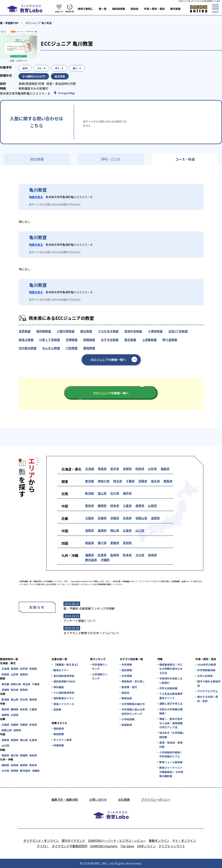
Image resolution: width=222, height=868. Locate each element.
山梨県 (152, 506)
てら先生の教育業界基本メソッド (171, 696)
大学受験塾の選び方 (133, 704)
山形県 (152, 469)
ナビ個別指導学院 (64, 693)
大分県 (140, 555)
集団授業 (59, 734)
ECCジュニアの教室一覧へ (108, 360)
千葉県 (130, 481)
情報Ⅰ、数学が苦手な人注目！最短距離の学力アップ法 (171, 723)
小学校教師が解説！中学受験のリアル (171, 754)
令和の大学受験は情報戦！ (171, 711)
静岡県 (102, 506)
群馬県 (168, 481)
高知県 (127, 543)
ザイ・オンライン (184, 840)
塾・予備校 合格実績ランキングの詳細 (89, 608)
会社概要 (124, 799)
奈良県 (127, 518)
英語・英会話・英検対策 (171, 745)
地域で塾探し (85, 9)
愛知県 (90, 506)
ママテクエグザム (208, 691)
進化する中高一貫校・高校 (208, 699)
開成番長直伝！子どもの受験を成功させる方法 (171, 669)
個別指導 (59, 728)
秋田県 (140, 469)
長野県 (140, 506)
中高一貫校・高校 (154, 9)
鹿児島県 (91, 560)
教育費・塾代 (129, 687)
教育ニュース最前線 (171, 762)
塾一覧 (103, 9)
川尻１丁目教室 (50, 340)
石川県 (115, 493)
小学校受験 (128, 719)
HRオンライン (146, 846)
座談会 (134, 9)
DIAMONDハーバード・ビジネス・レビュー (117, 840)
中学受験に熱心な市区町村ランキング (133, 711)
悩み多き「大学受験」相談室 (172, 735)
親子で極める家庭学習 (209, 683)
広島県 (127, 530)
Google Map (67, 93)
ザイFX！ (43, 846)
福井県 (127, 493)
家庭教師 (127, 725)
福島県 (165, 469)
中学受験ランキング (100, 667)
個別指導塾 (119, 9)
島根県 (102, 530)
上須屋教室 (149, 340)
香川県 (102, 543)
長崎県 (115, 555)
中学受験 (127, 665)
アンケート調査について (80, 621)
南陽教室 (89, 340)
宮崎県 (152, 555)
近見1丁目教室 (178, 331)
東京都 (90, 481)
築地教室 (89, 348)
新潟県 (90, 493)
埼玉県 (118, 481)
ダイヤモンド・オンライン (41, 840)
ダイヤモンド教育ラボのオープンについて (91, 633)
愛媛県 (115, 543)
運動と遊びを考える (171, 704)
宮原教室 (25, 331)
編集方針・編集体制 (65, 799)
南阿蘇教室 (44, 331)
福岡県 (90, 555)
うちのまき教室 (108, 331)
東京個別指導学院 (64, 676)
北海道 (90, 469)
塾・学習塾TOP (9, 23)
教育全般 (127, 698)
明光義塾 (59, 687)
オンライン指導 (63, 740)
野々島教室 (170, 340)
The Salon (127, 846)
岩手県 (115, 469)
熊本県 (127, 555)
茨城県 (143, 481)
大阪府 (90, 518)
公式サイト (22, 61)
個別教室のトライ (64, 698)
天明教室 (72, 340)
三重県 (127, 506)
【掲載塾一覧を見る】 (66, 665)
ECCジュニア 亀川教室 (39, 23)
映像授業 (59, 745)
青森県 (102, 469)
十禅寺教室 (155, 331)
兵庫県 (102, 518)
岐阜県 (115, 506)
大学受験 (127, 676)
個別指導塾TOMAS (64, 681)
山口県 (140, 530)
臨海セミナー (61, 670)
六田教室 (72, 348)
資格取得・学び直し (133, 681)
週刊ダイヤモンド (73, 840)
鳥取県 (90, 530)
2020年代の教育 (207, 665)
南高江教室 (26, 340)
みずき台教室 (110, 340)
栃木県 (155, 481)
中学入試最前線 (168, 688)
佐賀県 (102, 555)
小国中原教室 (66, 331)
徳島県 (90, 543)
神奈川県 (104, 481)
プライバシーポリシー (156, 799)
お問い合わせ (98, 799)
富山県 (102, 493)
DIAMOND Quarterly (104, 846)
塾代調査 (175, 9)
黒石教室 (130, 340)
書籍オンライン (159, 840)
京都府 (115, 518)
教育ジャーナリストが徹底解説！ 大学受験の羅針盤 (171, 772)
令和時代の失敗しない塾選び (171, 680)
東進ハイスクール (64, 704)
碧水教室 (86, 331)
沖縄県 (105, 560)
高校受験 (127, 670)
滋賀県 (155, 518)
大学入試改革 (205, 676)
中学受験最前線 (206, 670)
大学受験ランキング (100, 676)
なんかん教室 (51, 348)
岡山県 (115, 530)
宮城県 (127, 469)
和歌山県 (141, 518)
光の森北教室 (28, 348)
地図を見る (36, 197)
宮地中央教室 (133, 331)
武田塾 (57, 709)
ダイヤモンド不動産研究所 (70, 846)
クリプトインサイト (172, 846)
